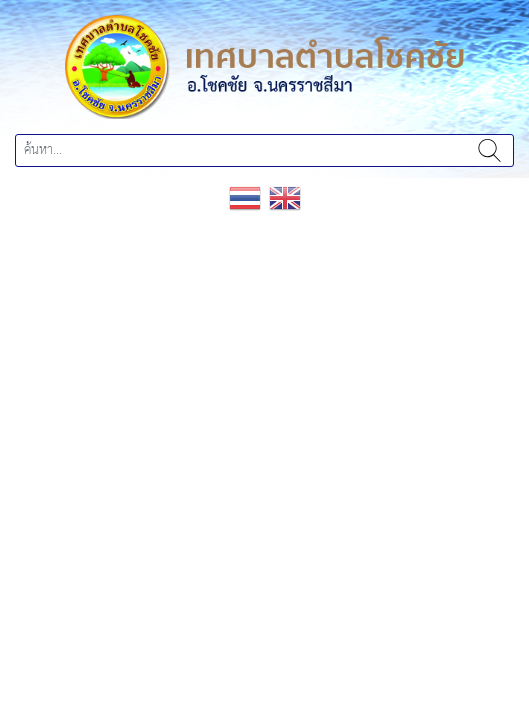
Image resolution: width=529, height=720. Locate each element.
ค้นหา (489, 150)
